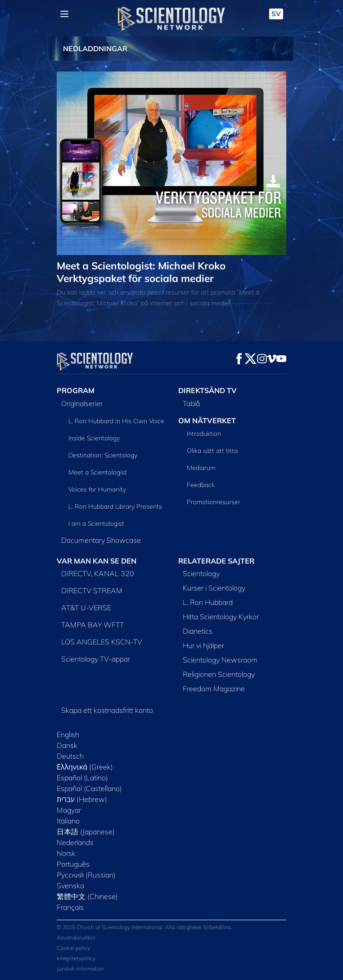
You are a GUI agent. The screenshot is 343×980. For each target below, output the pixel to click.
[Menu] (64, 14)
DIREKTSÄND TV (208, 390)
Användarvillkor (76, 937)
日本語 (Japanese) (86, 832)
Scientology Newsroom (220, 660)
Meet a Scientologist (98, 472)
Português (73, 864)
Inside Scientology (94, 438)
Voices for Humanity (97, 489)
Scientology (201, 573)
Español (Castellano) (89, 788)
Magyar (69, 810)
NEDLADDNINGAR (95, 49)
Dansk (67, 745)
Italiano (68, 821)
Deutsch (70, 756)
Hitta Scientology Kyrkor (221, 617)
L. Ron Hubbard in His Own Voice (116, 421)
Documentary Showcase (101, 540)
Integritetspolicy (76, 958)
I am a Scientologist (96, 524)
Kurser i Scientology (214, 588)
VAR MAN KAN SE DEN (97, 561)
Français (70, 907)
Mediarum (201, 468)
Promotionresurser (214, 502)
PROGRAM (76, 390)
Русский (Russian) (86, 875)
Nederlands (75, 842)
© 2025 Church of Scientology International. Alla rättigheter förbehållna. (144, 927)
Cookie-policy (73, 948)
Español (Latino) (82, 778)
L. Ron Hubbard (208, 602)
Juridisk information (81, 969)
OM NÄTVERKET (207, 421)
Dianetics (198, 631)
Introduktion (204, 434)
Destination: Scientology (103, 455)
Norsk (66, 853)
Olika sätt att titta (212, 451)
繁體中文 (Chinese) (87, 896)
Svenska (70, 886)
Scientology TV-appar (96, 659)
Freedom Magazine (214, 689)
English (68, 734)
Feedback (201, 485)
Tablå (191, 403)
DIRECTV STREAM (92, 591)
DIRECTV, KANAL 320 (98, 573)
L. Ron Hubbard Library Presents (115, 506)
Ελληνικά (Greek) (85, 767)
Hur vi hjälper (203, 645)
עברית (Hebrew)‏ (82, 799)
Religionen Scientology (219, 674)
